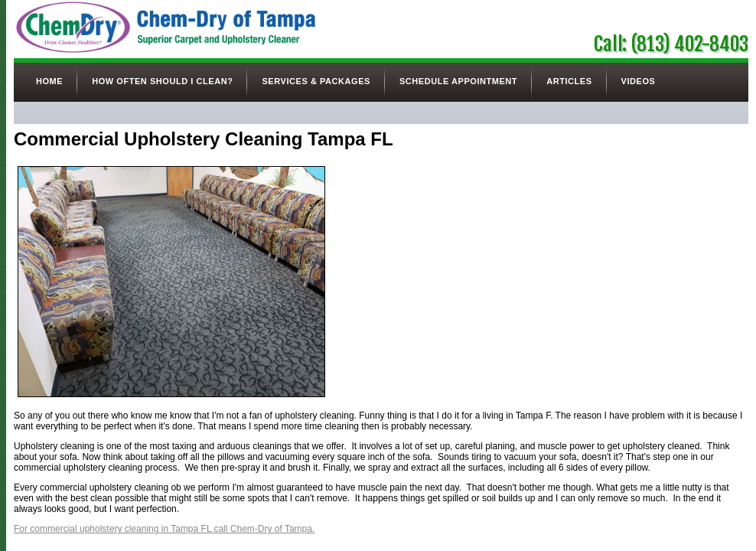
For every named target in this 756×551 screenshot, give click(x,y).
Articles (569, 81)
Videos (639, 81)
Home (49, 81)
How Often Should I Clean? (162, 81)
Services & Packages (316, 81)
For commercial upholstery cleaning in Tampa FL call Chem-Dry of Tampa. (164, 529)
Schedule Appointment (458, 81)
